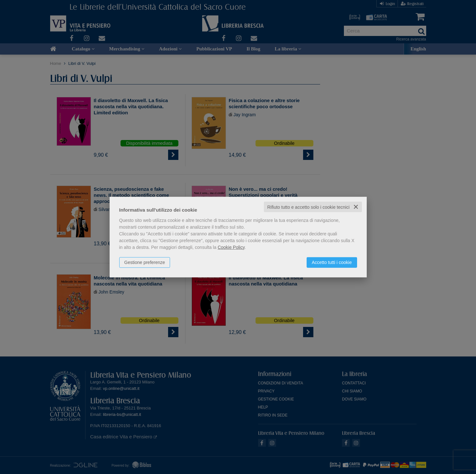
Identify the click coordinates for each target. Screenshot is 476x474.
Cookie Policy (231, 247)
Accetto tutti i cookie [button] (332, 262)
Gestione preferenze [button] (145, 262)
